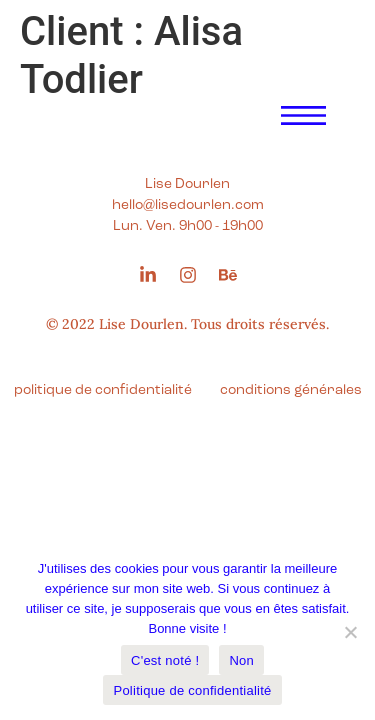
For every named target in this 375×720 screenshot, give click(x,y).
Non (241, 660)
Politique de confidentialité (192, 690)
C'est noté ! (165, 660)
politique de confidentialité (103, 389)
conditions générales (291, 389)
